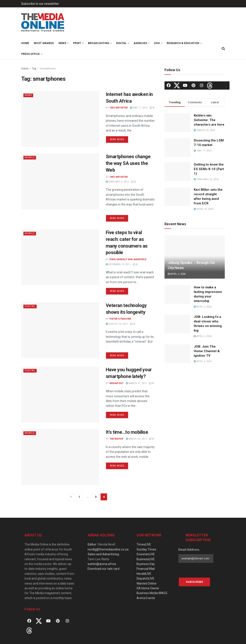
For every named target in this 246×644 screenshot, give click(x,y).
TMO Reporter (119, 108)
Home (25, 43)
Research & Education (183, 43)
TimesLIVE (144, 544)
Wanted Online (147, 583)
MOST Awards (44, 43)
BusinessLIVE (146, 559)
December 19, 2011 (118, 264)
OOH (157, 43)
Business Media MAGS (152, 593)
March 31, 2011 (136, 383)
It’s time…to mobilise (127, 432)
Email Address (189, 550)
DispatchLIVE (145, 578)
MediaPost (116, 383)
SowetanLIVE (146, 554)
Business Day (146, 564)
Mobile (30, 157)
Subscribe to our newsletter (40, 4)
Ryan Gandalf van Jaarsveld (128, 259)
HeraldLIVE (144, 574)
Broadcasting (99, 43)
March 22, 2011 (136, 439)
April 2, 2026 (177, 274)
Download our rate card (103, 569)
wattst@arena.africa (102, 564)
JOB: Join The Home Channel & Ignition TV (207, 351)
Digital (121, 43)
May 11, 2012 (139, 108)
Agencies (140, 43)
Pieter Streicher (120, 319)
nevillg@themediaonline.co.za (108, 549)
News (62, 43)
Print (77, 43)
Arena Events (146, 598)
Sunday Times (146, 549)
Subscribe (194, 582)
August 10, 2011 (117, 324)
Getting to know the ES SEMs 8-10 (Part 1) (209, 169)
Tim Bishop (116, 439)
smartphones (48, 69)
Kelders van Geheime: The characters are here (209, 120)
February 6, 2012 (117, 182)
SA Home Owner (148, 588)
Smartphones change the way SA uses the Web (128, 163)
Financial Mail (146, 569)
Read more (117, 139)
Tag (34, 69)
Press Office (30, 54)
